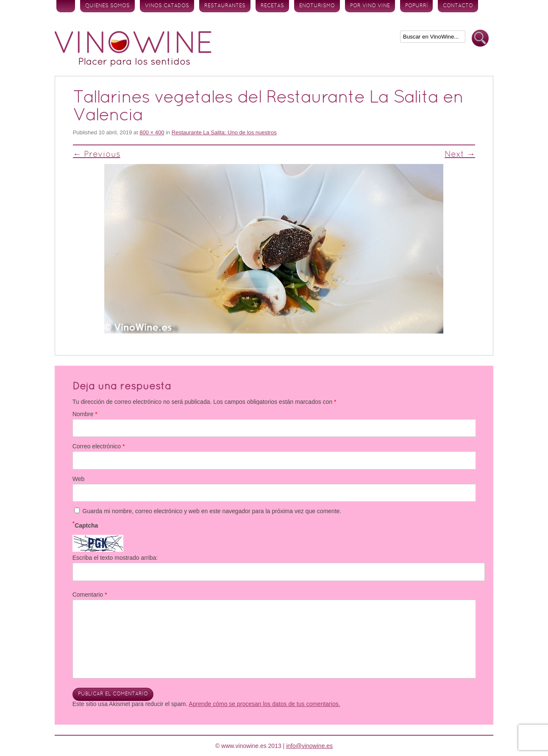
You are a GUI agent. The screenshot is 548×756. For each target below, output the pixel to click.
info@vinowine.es (309, 746)
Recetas (272, 6)
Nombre (85, 414)
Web (79, 479)
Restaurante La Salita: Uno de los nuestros (224, 132)
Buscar (480, 38)
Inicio (66, 6)
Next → (460, 155)
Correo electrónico (99, 446)
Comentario (90, 595)
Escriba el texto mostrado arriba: (115, 558)
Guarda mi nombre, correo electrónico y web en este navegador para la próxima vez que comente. (212, 511)
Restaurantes (225, 6)
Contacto (458, 6)
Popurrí (416, 6)
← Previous (97, 155)
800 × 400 (152, 132)
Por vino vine (370, 6)
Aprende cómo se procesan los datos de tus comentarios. (264, 704)
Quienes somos (107, 6)
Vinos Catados (167, 6)
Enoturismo (317, 6)
